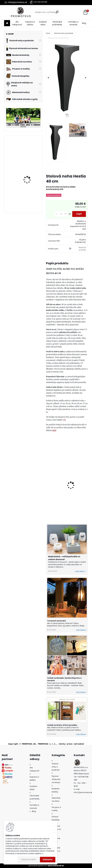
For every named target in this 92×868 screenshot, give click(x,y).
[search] (57, 12)
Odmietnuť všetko (28, 860)
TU (64, 420)
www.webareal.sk (56, 866)
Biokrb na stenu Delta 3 (30, 147)
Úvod (48, 33)
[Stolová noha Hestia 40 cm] (67, 78)
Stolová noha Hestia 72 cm (57, 491)
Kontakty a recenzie (73, 23)
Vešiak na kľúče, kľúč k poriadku (62, 725)
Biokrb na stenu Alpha (29, 172)
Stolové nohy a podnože (64, 33)
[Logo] (21, 12)
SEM (54, 430)
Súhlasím (48, 860)
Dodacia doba (43, 23)
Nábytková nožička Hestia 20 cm (79, 491)
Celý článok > (80, 571)
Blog (84, 23)
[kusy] (60, 214)
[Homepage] (7, 23)
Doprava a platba (30, 23)
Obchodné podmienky (57, 23)
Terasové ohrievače (57, 621)
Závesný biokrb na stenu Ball (30, 196)
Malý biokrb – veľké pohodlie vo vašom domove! (64, 558)
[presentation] (48, 78)
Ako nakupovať (17, 23)
